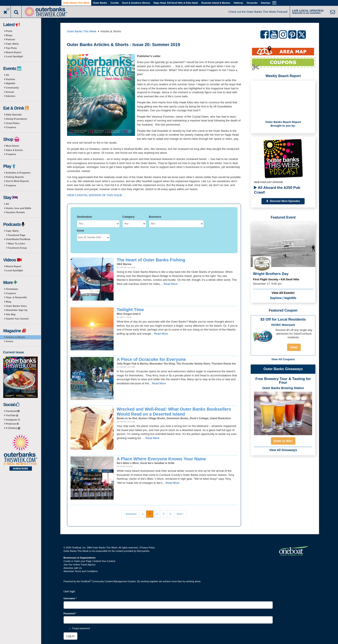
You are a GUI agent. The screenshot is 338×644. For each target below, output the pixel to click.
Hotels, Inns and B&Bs (19, 208)
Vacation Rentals (15, 212)
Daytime (10, 79)
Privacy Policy (147, 548)
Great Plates (13, 123)
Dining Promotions (16, 119)
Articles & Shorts (15, 337)
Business (155, 217)
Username (70, 598)
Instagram (13, 420)
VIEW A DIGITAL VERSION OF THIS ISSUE (95, 195)
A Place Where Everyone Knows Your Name (161, 459)
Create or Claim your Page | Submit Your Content (89, 561)
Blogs (9, 35)
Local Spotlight (14, 56)
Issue (81, 230)
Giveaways (12, 289)
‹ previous (131, 514)
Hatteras (238, 3)
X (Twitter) (13, 428)
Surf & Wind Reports (17, 181)
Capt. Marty (12, 44)
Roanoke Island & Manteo (216, 3)
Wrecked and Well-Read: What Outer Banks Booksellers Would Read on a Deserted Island (174, 412)
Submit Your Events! (17, 319)
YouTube (12, 415)
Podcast (10, 39)
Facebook (13, 411)
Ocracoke (252, 3)
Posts (9, 31)
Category (128, 217)
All (7, 75)
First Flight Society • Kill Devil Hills (276, 279)
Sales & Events (14, 150)
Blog (8, 302)
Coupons (11, 127)
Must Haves (12, 146)
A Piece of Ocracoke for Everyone (151, 359)
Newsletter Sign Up (17, 310)
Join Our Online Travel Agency (80, 565)
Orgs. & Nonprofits (16, 297)
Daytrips (266, 3)
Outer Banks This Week (76, 3)
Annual (10, 92)
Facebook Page (17, 235)
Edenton (11, 96)
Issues (9, 341)
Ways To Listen (16, 244)
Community (12, 88)
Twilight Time (130, 310)
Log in (70, 636)
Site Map (11, 314)
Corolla (115, 3)
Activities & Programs (18, 173)
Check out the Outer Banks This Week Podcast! (258, 12)
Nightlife (11, 83)
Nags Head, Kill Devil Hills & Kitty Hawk (176, 3)
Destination (85, 217)
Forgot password (81, 628)
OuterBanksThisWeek (18, 239)
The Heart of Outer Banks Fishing (151, 260)
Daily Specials (14, 115)
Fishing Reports (15, 177)
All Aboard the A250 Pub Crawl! (277, 190)
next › (180, 514)
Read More (171, 284)
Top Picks (11, 48)
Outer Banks (100, 3)
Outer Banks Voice (16, 306)
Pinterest (12, 424)
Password (70, 613)
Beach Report (14, 52)
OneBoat (86, 581)
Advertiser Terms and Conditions (81, 571)
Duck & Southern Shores (136, 3)
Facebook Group (17, 248)
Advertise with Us (73, 568)
